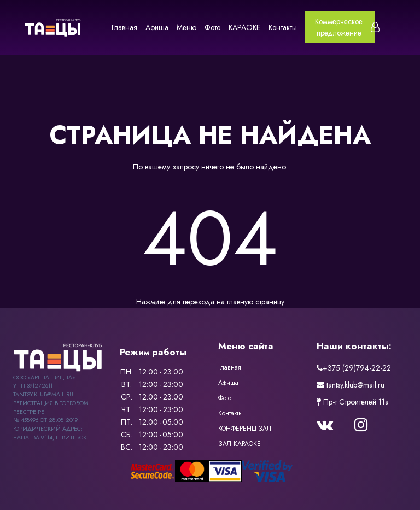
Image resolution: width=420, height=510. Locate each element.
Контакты (283, 27)
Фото (212, 27)
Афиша (157, 27)
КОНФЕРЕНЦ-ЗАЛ (245, 429)
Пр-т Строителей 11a (353, 402)
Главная (124, 27)
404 (210, 238)
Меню (186, 27)
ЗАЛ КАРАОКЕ (240, 444)
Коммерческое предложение (339, 27)
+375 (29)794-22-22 (354, 368)
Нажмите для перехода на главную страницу (210, 302)
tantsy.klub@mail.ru (351, 385)
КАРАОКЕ (244, 27)
